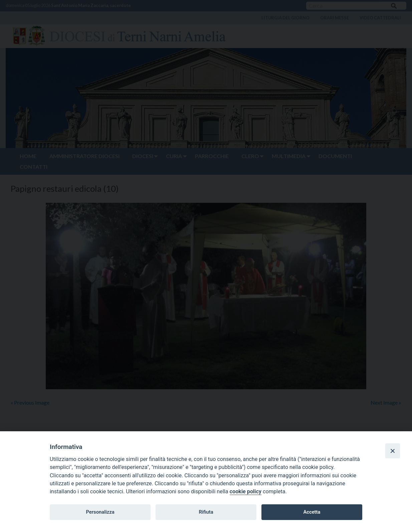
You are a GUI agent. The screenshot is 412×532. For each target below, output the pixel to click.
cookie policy (246, 491)
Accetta (312, 512)
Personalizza (100, 512)
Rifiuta (206, 512)
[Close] (393, 451)
